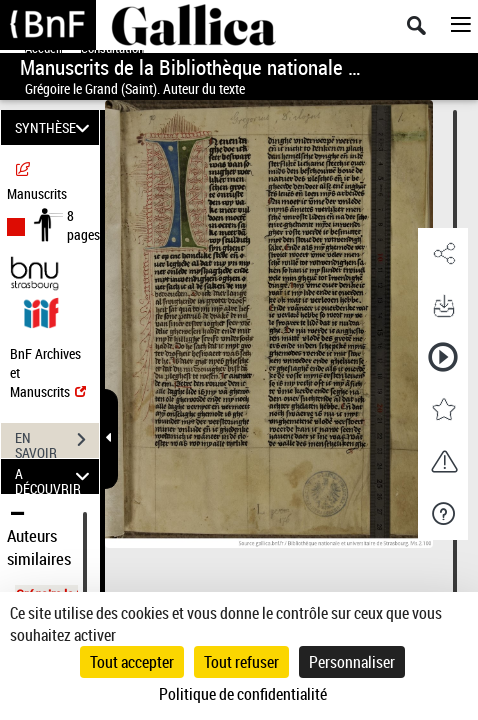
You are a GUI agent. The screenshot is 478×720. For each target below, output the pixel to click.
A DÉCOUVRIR (55, 476)
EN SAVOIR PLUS (57, 442)
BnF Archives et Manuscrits (48, 372)
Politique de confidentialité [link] (243, 694)
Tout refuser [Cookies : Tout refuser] (241, 662)
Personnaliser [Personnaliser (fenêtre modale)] (352, 662)
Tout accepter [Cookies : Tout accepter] (132, 662)
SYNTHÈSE (55, 127)
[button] (443, 254)
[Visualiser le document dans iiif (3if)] (41, 310)
